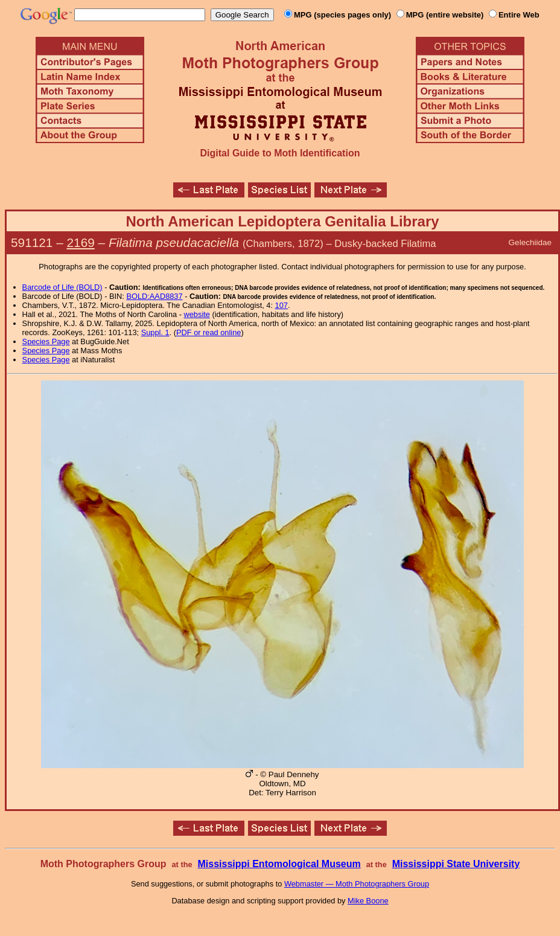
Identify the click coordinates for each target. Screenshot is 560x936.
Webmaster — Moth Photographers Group (357, 884)
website (197, 314)
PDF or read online (208, 332)
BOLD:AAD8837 (154, 296)
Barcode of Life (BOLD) (62, 287)
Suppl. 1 (155, 332)
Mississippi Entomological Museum (279, 864)
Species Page (46, 341)
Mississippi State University (456, 864)
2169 (81, 242)
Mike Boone (368, 901)
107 (282, 305)
